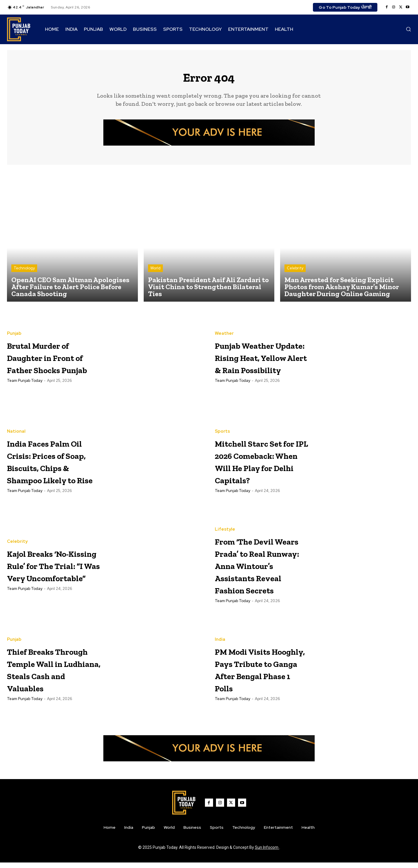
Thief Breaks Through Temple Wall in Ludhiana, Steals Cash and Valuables (54, 674)
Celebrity (295, 272)
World (155, 272)
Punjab (14, 332)
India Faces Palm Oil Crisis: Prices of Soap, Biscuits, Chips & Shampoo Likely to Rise (53, 465)
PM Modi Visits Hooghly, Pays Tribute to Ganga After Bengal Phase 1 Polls (261, 674)
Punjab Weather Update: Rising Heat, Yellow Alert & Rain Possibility (258, 361)
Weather (224, 326)
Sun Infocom (267, 853)
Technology (24, 272)
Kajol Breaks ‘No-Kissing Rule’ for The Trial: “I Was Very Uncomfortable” (53, 569)
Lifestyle (225, 522)
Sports (222, 424)
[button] (408, 29)
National (16, 424)
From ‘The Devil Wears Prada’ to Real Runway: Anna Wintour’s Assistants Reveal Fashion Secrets (258, 570)
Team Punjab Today (25, 391)
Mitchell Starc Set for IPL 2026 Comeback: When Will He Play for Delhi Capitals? (257, 465)
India (220, 639)
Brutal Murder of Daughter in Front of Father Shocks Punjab (52, 361)
